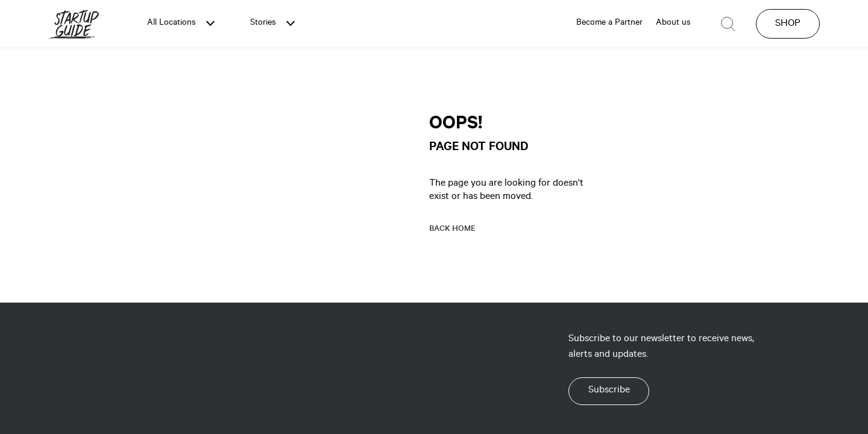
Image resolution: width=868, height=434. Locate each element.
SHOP (788, 24)
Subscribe (609, 391)
